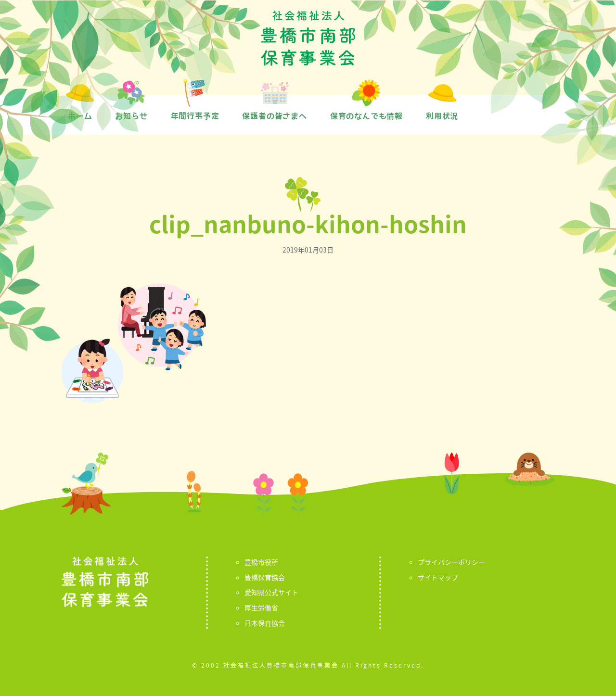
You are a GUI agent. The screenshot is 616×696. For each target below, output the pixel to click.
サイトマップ (438, 577)
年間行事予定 (195, 116)
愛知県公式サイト (271, 592)
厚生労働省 (261, 607)
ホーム (80, 116)
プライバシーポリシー (451, 562)
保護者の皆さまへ (274, 116)
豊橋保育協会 (265, 577)
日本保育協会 (265, 623)
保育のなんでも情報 (366, 116)
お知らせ (131, 116)
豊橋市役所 (261, 562)
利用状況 (442, 116)
